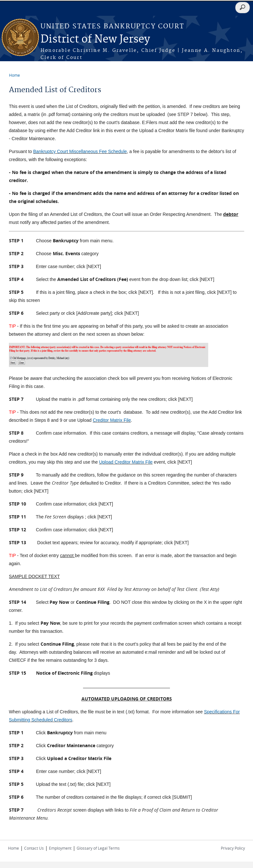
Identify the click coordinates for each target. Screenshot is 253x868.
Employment (60, 848)
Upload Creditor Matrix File (126, 462)
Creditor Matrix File (112, 420)
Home (14, 75)
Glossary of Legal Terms (98, 848)
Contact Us (34, 848)
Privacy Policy (233, 848)
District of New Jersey (95, 39)
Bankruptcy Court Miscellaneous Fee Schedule (80, 151)
